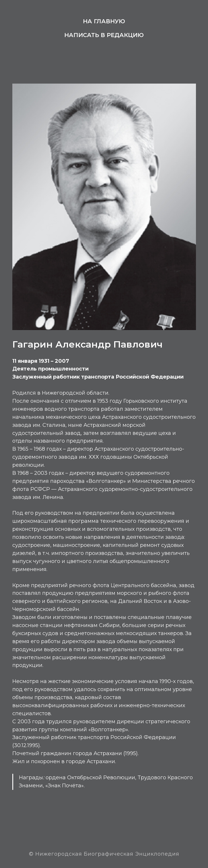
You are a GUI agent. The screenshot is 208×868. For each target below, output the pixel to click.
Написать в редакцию (104, 35)
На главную (104, 21)
